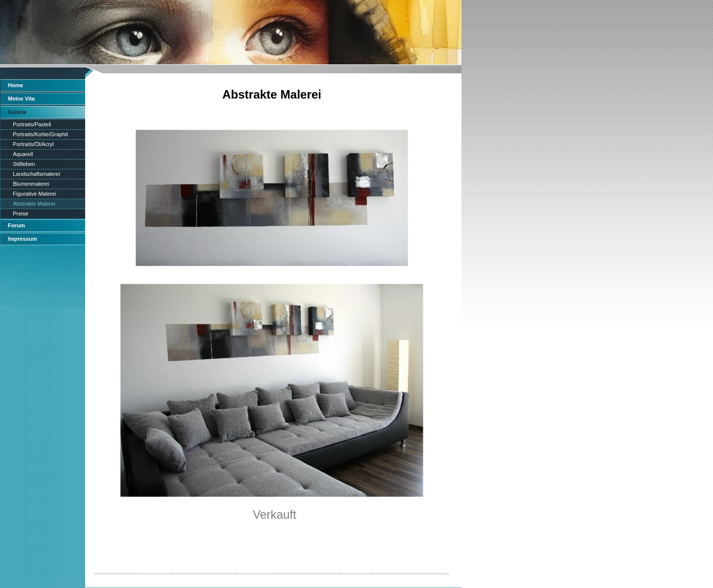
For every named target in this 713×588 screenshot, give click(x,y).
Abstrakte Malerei (34, 204)
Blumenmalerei (31, 184)
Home (16, 85)
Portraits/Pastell (32, 124)
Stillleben (24, 164)
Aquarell (23, 154)
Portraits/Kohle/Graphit (40, 134)
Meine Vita (21, 99)
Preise (21, 214)
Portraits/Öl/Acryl (33, 144)
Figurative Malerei (34, 194)
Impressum (23, 239)
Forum (16, 225)
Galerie (17, 112)
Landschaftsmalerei (36, 174)
